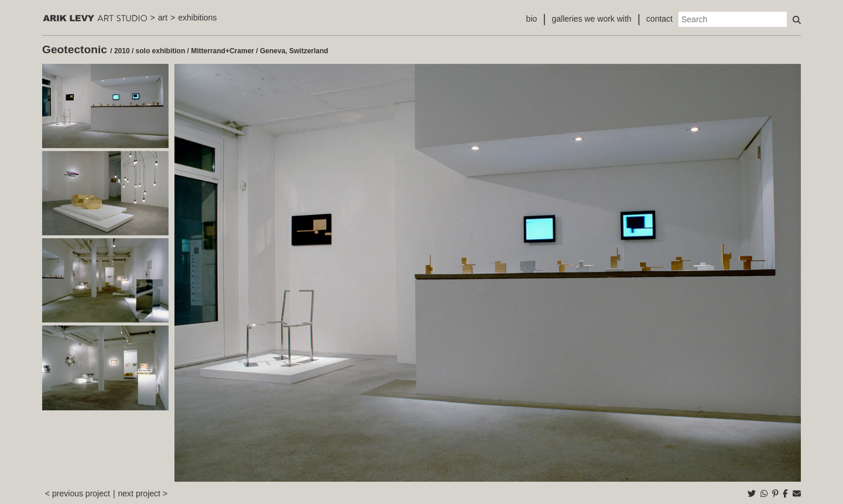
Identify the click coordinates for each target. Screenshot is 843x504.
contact (659, 19)
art (163, 18)
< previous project (78, 493)
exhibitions (197, 18)
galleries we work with (591, 19)
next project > (143, 493)
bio (532, 19)
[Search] (733, 19)
